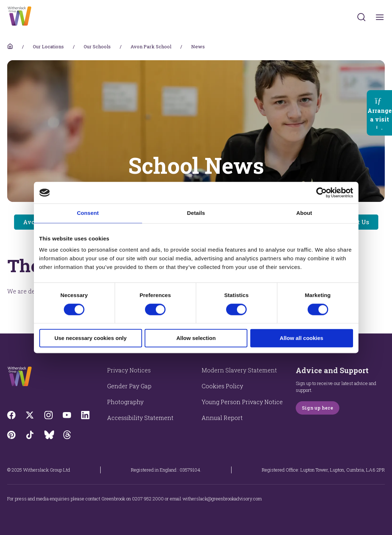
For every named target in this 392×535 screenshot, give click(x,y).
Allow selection (196, 338)
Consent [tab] (88, 213)
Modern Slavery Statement (239, 370)
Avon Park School (151, 47)
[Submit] (361, 17)
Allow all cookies (302, 338)
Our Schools (97, 47)
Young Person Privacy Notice (242, 402)
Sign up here (318, 408)
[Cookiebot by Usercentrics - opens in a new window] (321, 193)
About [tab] (304, 213)
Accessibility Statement (140, 418)
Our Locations (48, 47)
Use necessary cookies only (91, 338)
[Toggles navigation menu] (380, 17)
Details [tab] (196, 213)
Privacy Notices (129, 370)
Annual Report (222, 418)
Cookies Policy (222, 386)
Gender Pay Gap (129, 386)
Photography (125, 402)
